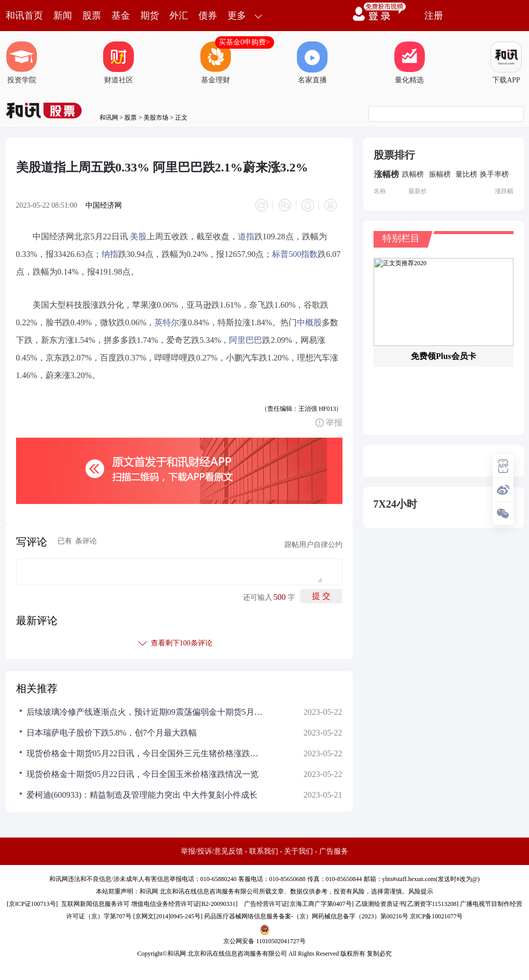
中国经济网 (104, 205)
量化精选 (409, 63)
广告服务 (334, 851)
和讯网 (109, 118)
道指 (246, 236)
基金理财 (216, 63)
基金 (121, 16)
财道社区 (119, 63)
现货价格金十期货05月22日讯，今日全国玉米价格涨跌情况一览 (142, 774)
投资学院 (22, 63)
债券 (208, 16)
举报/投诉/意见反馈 (212, 851)
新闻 (63, 16)
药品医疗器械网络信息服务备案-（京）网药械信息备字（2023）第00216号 (306, 916)
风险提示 (421, 891)
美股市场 (156, 118)
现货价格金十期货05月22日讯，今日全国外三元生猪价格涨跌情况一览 (146, 753)
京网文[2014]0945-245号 (168, 916)
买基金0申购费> (244, 42)
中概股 (309, 322)
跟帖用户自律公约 (313, 545)
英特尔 (167, 322)
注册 (434, 16)
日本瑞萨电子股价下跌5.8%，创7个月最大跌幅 (112, 733)
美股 (138, 236)
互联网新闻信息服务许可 (95, 904)
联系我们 (264, 851)
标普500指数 (295, 254)
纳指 (110, 254)
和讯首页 (24, 16)
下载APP (506, 63)
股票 (92, 16)
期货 (150, 16)
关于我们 (298, 851)
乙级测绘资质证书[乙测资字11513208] (407, 904)
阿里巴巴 (246, 340)
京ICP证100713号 (32, 904)
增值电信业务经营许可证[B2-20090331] (184, 904)
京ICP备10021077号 (437, 916)
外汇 (179, 16)
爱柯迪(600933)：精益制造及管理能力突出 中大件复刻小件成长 (142, 795)
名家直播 (312, 63)
